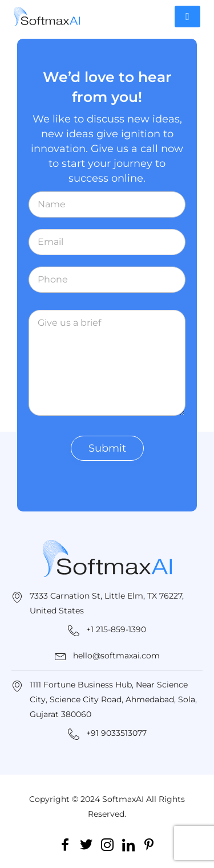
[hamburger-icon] (187, 17)
